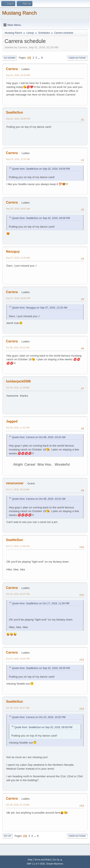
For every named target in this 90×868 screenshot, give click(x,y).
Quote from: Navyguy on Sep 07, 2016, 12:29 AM (40, 308)
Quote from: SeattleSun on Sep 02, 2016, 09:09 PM (41, 169)
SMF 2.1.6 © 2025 (36, 864)
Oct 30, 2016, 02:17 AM (18, 708)
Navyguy (13, 252)
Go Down (9, 58)
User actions (77, 58)
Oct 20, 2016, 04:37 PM (18, 594)
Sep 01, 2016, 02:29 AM (18, 75)
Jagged (12, 421)
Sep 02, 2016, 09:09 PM (18, 119)
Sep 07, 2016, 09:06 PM (18, 298)
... (40, 58)
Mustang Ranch (19, 13)
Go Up (7, 836)
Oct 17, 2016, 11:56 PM (18, 546)
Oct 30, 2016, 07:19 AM (18, 805)
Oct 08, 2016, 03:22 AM (18, 348)
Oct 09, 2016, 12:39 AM (18, 388)
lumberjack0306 (18, 381)
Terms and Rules (43, 860)
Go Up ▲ (58, 860)
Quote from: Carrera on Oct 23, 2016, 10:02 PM (39, 717)
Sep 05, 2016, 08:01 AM (18, 209)
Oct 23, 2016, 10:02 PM (18, 659)
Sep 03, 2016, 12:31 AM (18, 159)
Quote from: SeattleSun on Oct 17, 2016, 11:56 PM (41, 603)
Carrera (12, 69)
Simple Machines (55, 864)
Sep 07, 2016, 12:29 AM (18, 258)
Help (30, 860)
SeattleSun (15, 112)
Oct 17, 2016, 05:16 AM (18, 489)
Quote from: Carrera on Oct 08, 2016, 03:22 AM (39, 437)
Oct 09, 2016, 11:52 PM (18, 428)
